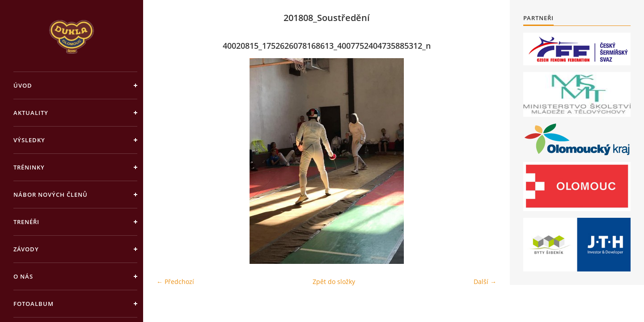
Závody (26, 249)
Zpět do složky (334, 282)
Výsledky (29, 140)
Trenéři (26, 222)
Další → (485, 282)
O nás (23, 276)
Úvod (23, 85)
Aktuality (31, 113)
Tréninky (29, 167)
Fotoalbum (34, 304)
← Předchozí (175, 282)
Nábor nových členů (51, 195)
